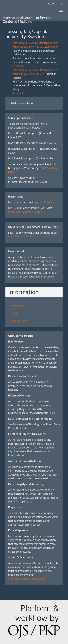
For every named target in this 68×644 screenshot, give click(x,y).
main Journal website (21, 236)
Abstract (18, 66)
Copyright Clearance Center (25, 212)
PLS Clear (50, 202)
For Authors (18, 313)
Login (63, 3)
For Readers (18, 305)
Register (50, 3)
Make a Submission (23, 103)
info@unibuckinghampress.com (26, 578)
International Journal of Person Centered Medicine (27, 18)
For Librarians (19, 321)
